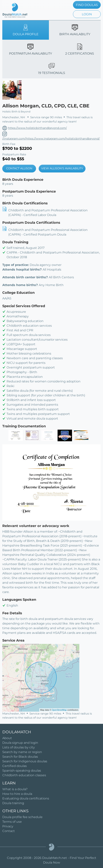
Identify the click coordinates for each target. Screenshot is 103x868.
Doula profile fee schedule (22, 817)
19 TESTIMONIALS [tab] (52, 69)
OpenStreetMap (59, 710)
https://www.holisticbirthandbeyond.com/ (37, 128)
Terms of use (12, 822)
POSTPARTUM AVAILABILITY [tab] (31, 49)
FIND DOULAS (87, 5)
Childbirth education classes (24, 775)
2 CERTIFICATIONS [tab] (80, 49)
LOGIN (87, 14)
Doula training (13, 803)
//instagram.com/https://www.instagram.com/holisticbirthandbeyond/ (51, 139)
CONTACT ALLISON (19, 168)
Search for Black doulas (20, 757)
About (7, 738)
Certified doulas (15, 766)
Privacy (8, 826)
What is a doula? (15, 789)
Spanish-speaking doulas (22, 771)
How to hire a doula (17, 794)
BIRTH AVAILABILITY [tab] (75, 30)
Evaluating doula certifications (26, 798)
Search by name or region (22, 752)
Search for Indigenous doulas (25, 761)
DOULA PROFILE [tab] (26, 30)
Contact (9, 831)
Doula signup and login (20, 743)
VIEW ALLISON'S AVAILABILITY (62, 168)
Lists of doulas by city (19, 747)
